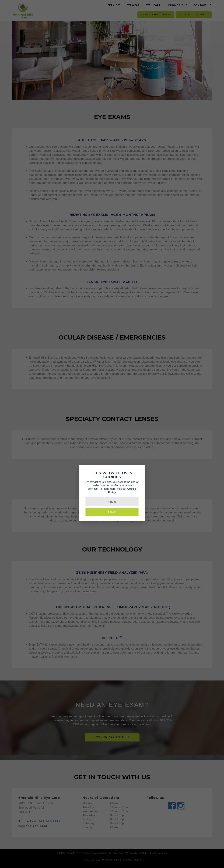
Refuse (112, 502)
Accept (112, 512)
